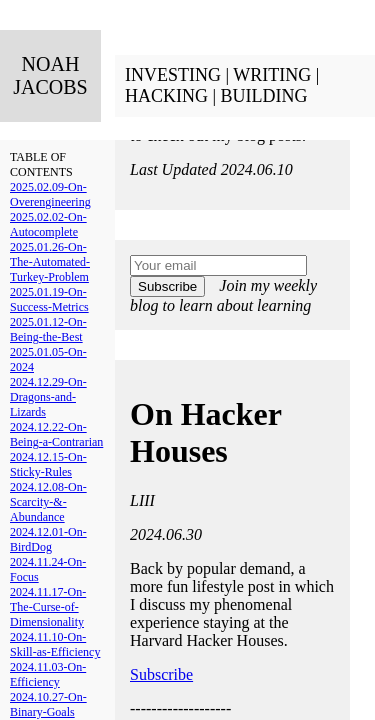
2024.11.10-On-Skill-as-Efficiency (55, 644)
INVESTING (173, 75)
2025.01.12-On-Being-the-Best (48, 329)
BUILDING (264, 96)
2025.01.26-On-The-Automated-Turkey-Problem (50, 262)
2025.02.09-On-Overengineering (50, 194)
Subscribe (167, 286)
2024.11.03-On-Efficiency (48, 674)
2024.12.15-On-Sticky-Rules (48, 464)
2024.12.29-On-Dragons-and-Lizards (48, 397)
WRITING (272, 75)
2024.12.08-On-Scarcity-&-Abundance (48, 502)
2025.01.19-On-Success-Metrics (49, 299)
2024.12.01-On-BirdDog (48, 539)
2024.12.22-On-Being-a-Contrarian (56, 434)
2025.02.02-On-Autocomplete (48, 224)
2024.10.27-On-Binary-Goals (48, 704)
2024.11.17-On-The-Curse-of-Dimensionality (48, 607)
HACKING (166, 96)
